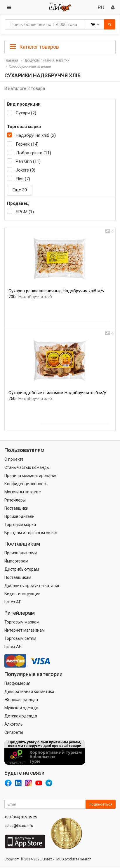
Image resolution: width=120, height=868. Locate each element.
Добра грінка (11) (33, 153)
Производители (19, 516)
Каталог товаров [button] (34, 47)
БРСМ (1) (25, 212)
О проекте (14, 459)
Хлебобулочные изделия (30, 67)
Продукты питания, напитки (47, 60)
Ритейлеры (15, 500)
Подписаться (101, 804)
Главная (11, 60)
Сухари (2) (26, 113)
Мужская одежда (21, 708)
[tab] (60, 46)
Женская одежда (21, 700)
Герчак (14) (27, 144)
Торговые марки (20, 525)
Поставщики (16, 508)
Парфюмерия (17, 683)
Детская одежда (21, 716)
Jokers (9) (26, 170)
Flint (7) (23, 179)
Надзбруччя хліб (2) (36, 135)
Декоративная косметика (29, 691)
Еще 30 (20, 190)
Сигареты (14, 732)
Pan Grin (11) (28, 161)
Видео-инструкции (22, 594)
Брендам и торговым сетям (31, 533)
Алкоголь (14, 724)
